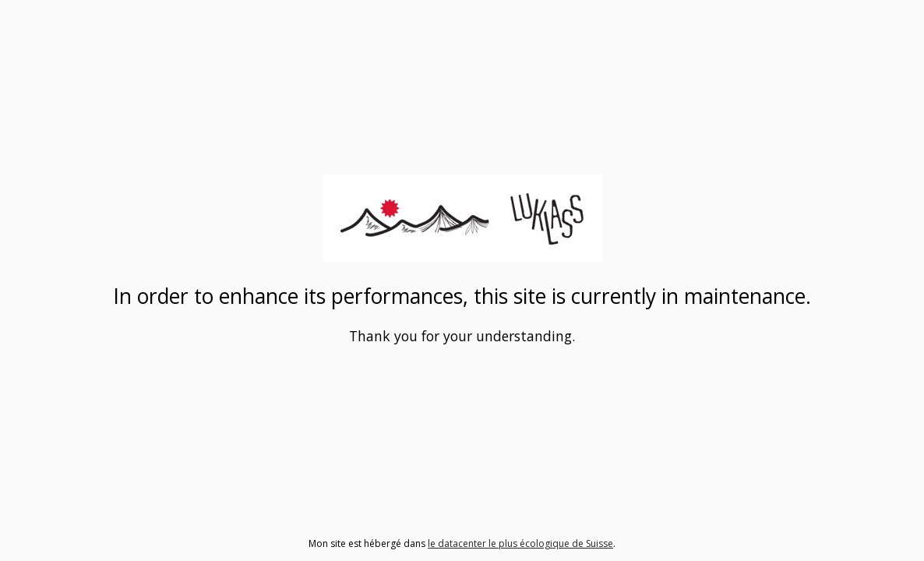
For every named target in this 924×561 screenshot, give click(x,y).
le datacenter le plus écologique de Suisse (520, 543)
